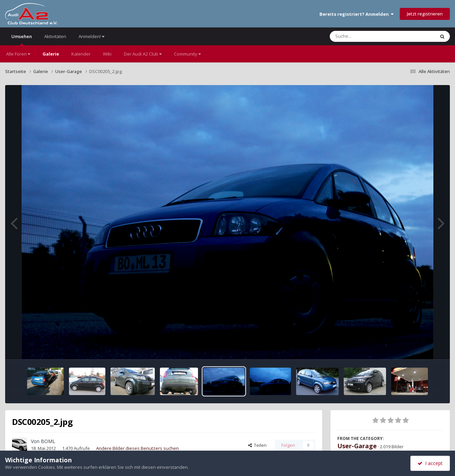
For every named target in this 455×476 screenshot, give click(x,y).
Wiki (107, 54)
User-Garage (357, 446)
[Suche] (368, 36)
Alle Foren (18, 54)
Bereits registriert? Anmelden (357, 14)
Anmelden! (91, 36)
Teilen (257, 445)
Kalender (81, 54)
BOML (48, 441)
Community (187, 54)
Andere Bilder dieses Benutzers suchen (137, 448)
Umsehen (22, 39)
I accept (430, 463)
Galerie (51, 54)
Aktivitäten (55, 36)
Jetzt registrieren (425, 14)
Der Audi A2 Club (143, 54)
